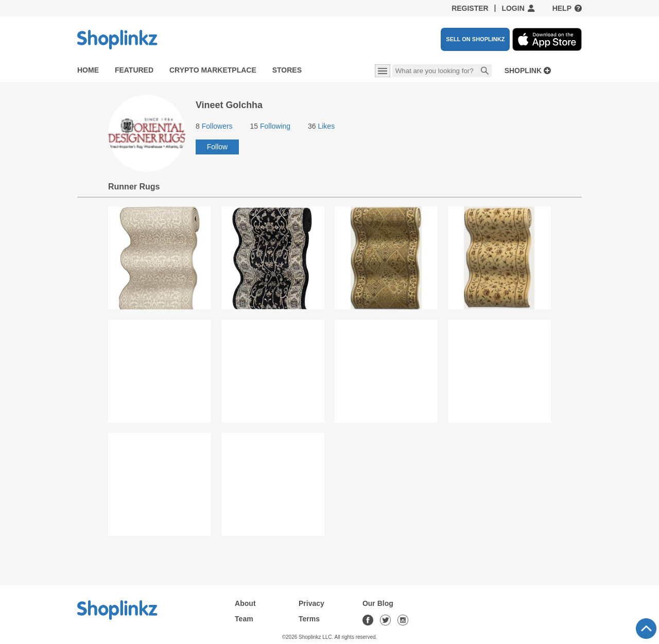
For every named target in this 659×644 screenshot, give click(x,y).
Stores (287, 70)
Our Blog (378, 603)
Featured (134, 70)
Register (470, 8)
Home (88, 70)
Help (562, 8)
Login (513, 8)
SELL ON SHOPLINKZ (475, 39)
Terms (309, 619)
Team (244, 619)
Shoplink (523, 71)
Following (270, 126)
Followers (214, 126)
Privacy (311, 603)
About (245, 603)
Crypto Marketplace (213, 70)
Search (485, 72)
